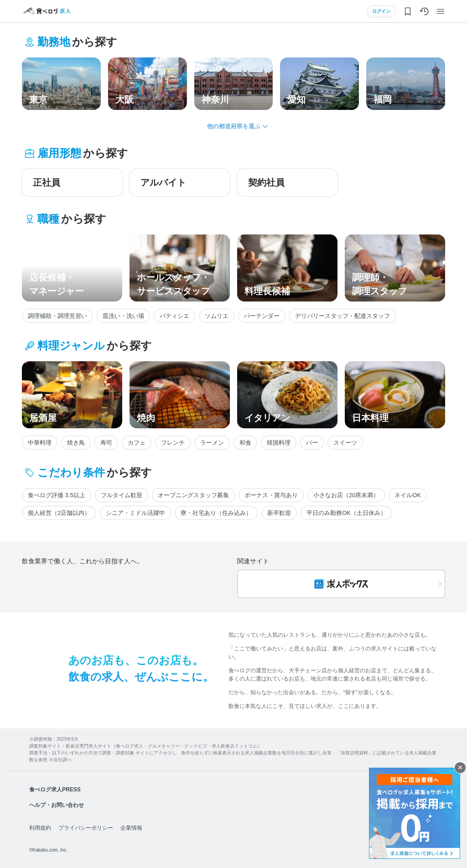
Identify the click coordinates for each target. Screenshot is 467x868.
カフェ (137, 443)
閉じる (460, 768)
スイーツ (345, 443)
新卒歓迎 (279, 513)
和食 (245, 443)
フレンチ (173, 443)
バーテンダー (262, 316)
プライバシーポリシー (86, 828)
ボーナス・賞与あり (271, 495)
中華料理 (40, 443)
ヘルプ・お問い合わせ (57, 805)
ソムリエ (217, 316)
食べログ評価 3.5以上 (57, 495)
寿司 (106, 443)
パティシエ (174, 316)
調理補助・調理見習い (57, 316)
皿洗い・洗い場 (123, 316)
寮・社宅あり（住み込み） (216, 513)
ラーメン (212, 443)
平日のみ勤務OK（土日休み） (346, 513)
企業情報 (131, 828)
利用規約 (40, 828)
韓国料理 (279, 443)
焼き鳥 (76, 443)
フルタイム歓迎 (122, 495)
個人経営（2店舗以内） (59, 513)
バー (312, 443)
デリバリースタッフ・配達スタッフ (342, 316)
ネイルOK (408, 495)
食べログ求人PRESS (55, 790)
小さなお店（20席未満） (346, 495)
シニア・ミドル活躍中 (135, 513)
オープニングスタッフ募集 (193, 495)
